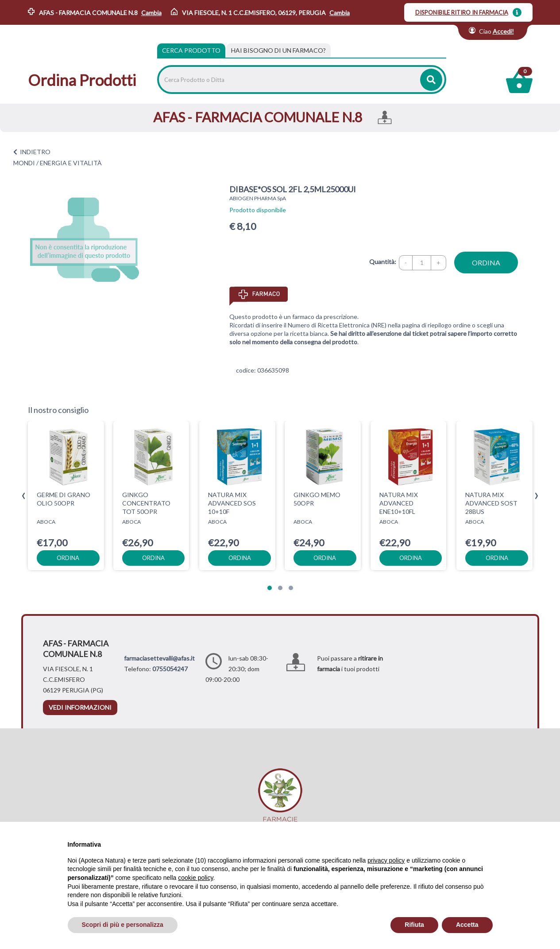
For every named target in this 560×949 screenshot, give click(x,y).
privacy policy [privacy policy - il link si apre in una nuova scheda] (386, 860)
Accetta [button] (467, 925)
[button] (270, 588)
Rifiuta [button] (414, 925)
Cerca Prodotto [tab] (191, 50)
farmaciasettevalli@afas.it (159, 658)
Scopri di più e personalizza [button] (123, 925)
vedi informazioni (80, 707)
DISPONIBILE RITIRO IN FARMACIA (462, 12)
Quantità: (383, 262)
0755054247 (170, 669)
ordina (486, 263)
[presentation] (24, 496)
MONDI (24, 163)
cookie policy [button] (195, 878)
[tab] (278, 51)
